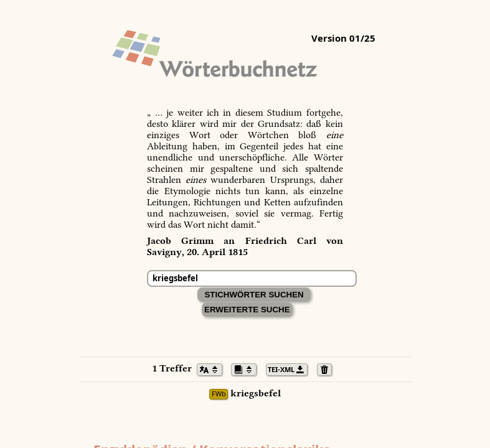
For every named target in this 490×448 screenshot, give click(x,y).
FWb (219, 394)
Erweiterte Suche (247, 310)
